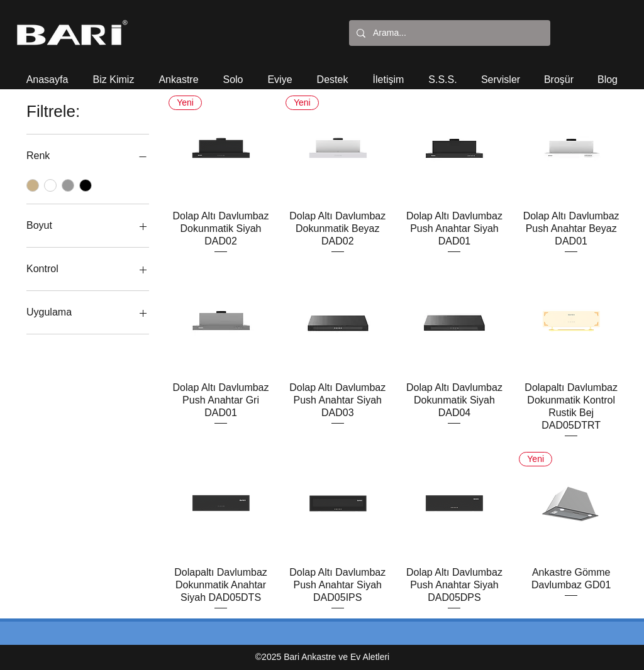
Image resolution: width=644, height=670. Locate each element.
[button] (114, 74)
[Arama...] (448, 33)
